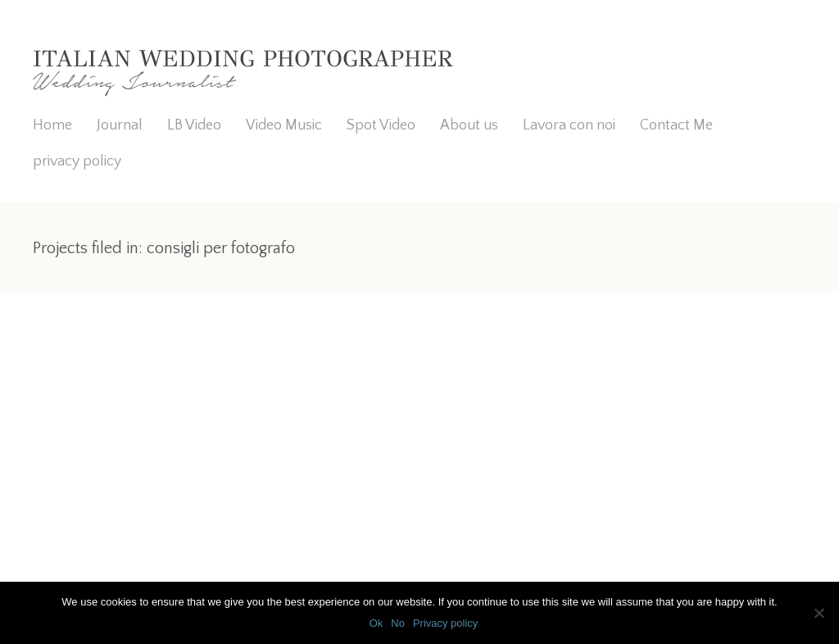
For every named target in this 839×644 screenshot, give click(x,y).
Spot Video (381, 125)
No (398, 623)
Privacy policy (445, 623)
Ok (376, 623)
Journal (120, 125)
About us (469, 125)
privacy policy (77, 161)
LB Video (194, 125)
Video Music (284, 125)
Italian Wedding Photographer (243, 59)
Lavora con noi (569, 125)
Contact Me (676, 125)
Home (52, 125)
